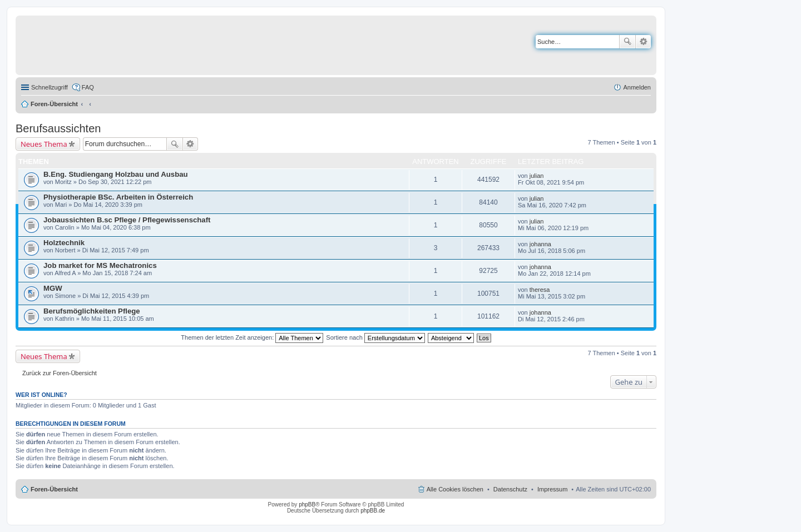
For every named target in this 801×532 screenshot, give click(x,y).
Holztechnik (64, 243)
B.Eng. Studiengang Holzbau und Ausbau (116, 174)
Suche (627, 42)
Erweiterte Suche (643, 42)
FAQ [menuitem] (88, 87)
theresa (540, 290)
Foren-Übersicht (54, 104)
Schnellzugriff (50, 87)
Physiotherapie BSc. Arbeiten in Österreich (118, 197)
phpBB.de (373, 511)
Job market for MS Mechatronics (100, 265)
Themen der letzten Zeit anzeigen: (252, 337)
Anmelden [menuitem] (637, 87)
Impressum (552, 489)
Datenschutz (510, 489)
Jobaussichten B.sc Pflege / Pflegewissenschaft (127, 220)
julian (537, 176)
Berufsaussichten (58, 128)
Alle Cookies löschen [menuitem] (455, 489)
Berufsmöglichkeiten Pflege (92, 311)
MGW (53, 288)
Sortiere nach (375, 337)
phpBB (307, 504)
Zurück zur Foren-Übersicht (60, 373)
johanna (540, 244)
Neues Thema (44, 144)
